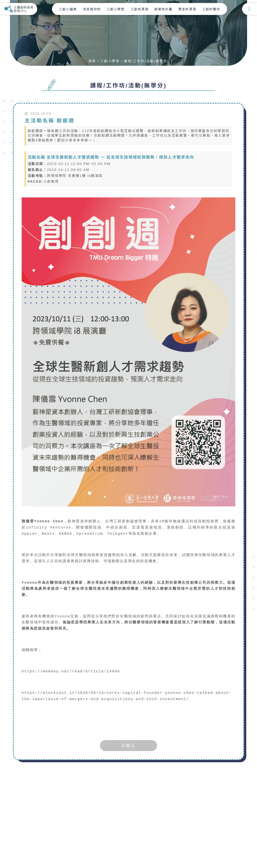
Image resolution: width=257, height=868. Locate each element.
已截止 (128, 746)
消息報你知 (92, 9)
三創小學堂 (116, 9)
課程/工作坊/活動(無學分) (146, 61)
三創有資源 (140, 9)
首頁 (92, 61)
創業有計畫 (164, 9)
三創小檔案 (68, 9)
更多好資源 (188, 9)
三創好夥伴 (212, 9)
